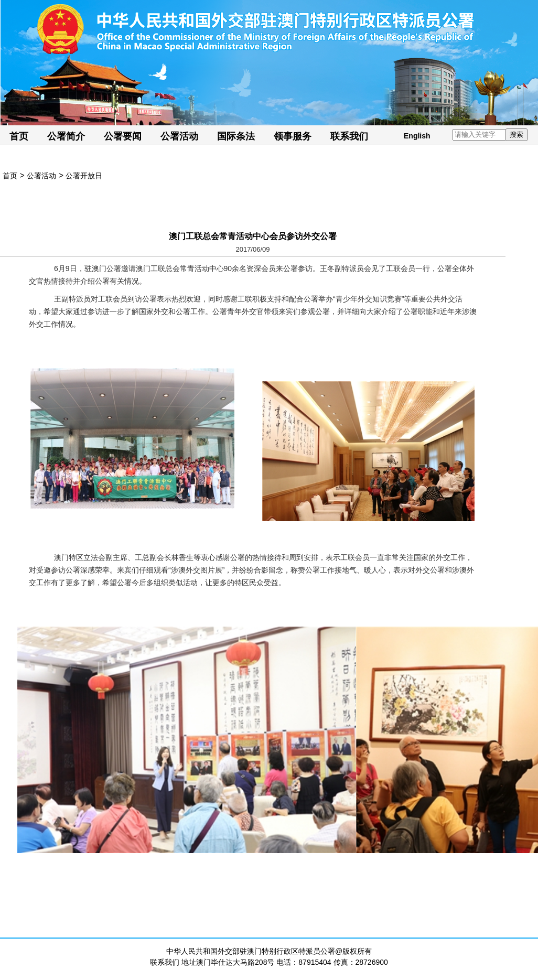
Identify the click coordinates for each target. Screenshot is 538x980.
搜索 (517, 134)
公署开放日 (84, 176)
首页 (19, 136)
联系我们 (349, 136)
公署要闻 (123, 136)
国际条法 (236, 136)
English (417, 136)
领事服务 (293, 136)
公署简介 (66, 136)
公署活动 (179, 136)
